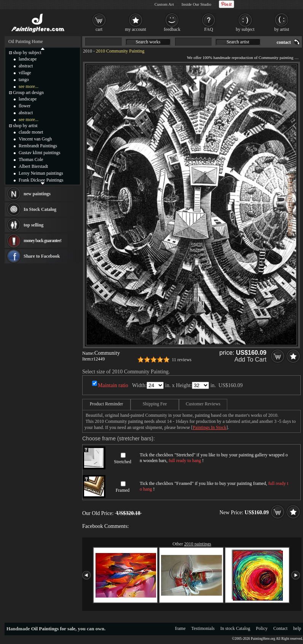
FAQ (208, 29)
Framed (123, 490)
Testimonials (203, 628)
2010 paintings (198, 544)
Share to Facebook (42, 256)
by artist (282, 29)
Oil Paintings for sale (53, 629)
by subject (245, 29)
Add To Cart (250, 359)
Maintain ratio (113, 385)
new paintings (37, 194)
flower (25, 106)
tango (24, 80)
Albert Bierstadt (33, 166)
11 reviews (182, 360)
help (297, 628)
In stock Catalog (235, 628)
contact (284, 42)
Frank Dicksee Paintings (41, 180)
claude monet (31, 132)
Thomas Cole (31, 159)
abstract (26, 66)
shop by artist (25, 126)
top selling (33, 225)
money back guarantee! (42, 241)
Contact (280, 628)
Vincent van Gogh (35, 139)
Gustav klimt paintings (39, 153)
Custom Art (164, 4)
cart (99, 29)
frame (180, 628)
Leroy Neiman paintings (41, 173)
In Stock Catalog (40, 209)
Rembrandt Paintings (38, 146)
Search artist (238, 42)
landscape (28, 59)
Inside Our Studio (196, 4)
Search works (148, 42)
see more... (29, 86)
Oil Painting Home (26, 41)
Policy (262, 628)
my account (136, 29)
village (25, 73)
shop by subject (27, 53)
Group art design (28, 92)
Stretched (122, 462)
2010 (88, 51)
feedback (172, 29)
